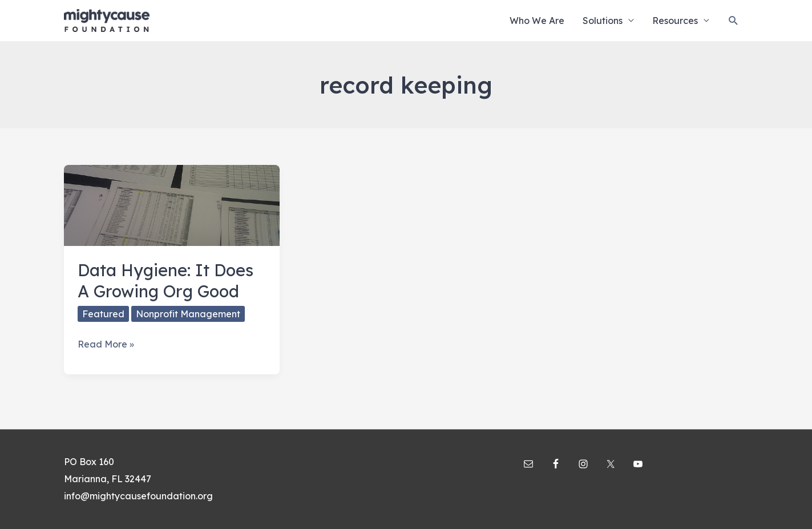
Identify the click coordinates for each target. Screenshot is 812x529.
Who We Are (537, 21)
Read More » (106, 345)
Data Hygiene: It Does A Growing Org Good (165, 280)
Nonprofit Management (188, 314)
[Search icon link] (734, 21)
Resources (675, 21)
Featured (103, 314)
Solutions (603, 21)
